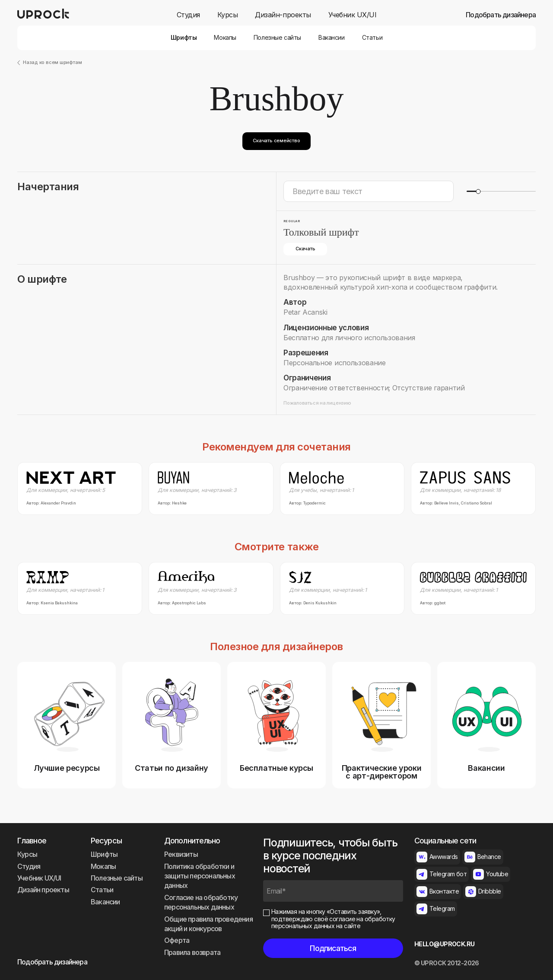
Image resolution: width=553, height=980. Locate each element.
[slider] (478, 191)
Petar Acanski (305, 312)
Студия (188, 15)
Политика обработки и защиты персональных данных (200, 876)
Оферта (177, 940)
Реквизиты (181, 854)
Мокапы (225, 38)
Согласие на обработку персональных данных (201, 902)
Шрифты (184, 38)
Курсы (228, 15)
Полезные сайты (277, 38)
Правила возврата (192, 952)
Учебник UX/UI (353, 15)
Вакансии (332, 38)
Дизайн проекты (43, 890)
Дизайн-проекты (283, 15)
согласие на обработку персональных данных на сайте (333, 923)
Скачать (305, 249)
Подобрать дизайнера (501, 15)
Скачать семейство (276, 140)
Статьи (372, 38)
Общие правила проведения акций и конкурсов (208, 924)
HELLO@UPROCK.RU (445, 944)
